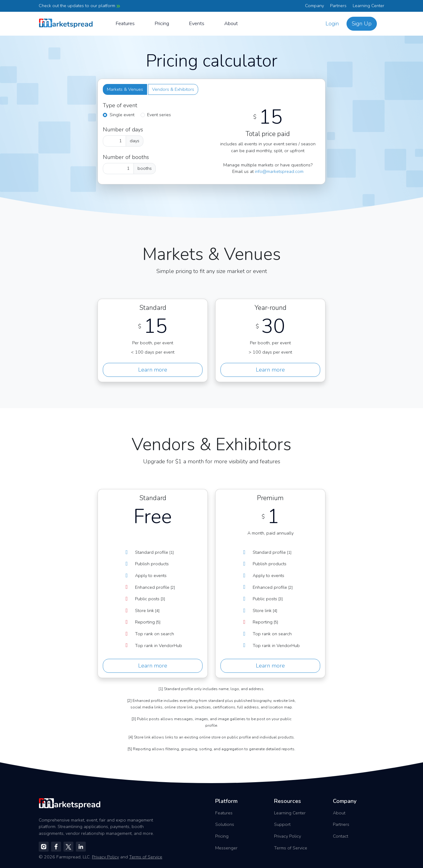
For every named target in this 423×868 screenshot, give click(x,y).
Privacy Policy (288, 836)
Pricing (162, 23)
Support (282, 824)
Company (314, 6)
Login (332, 24)
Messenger (226, 848)
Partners (338, 6)
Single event (122, 115)
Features (125, 23)
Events (197, 23)
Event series (159, 115)
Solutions (225, 824)
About (231, 23)
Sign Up (362, 24)
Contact (340, 836)
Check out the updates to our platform (79, 6)
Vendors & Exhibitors (173, 89)
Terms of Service (291, 848)
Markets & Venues (125, 89)
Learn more (153, 370)
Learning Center (368, 6)
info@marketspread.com (279, 171)
